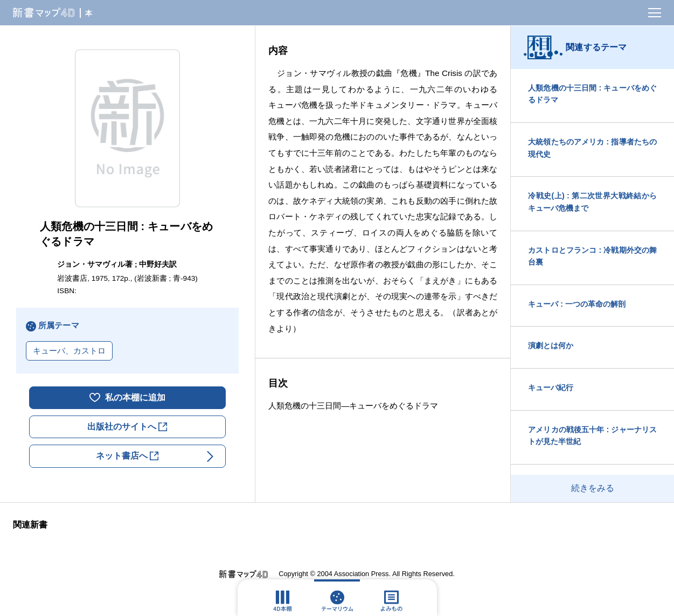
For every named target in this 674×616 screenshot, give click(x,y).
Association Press (362, 574)
